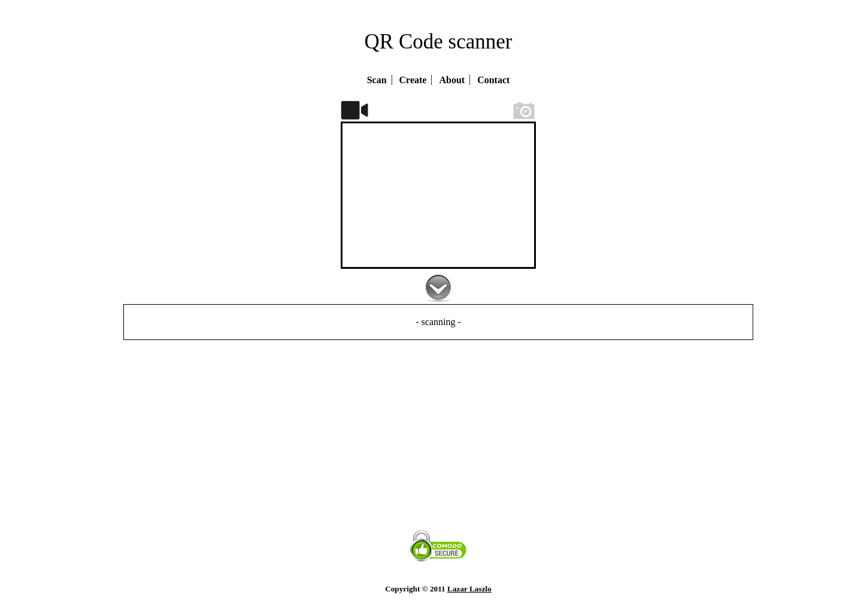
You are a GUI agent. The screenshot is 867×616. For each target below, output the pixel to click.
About (452, 80)
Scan (377, 80)
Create (413, 80)
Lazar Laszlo (469, 589)
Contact (493, 80)
